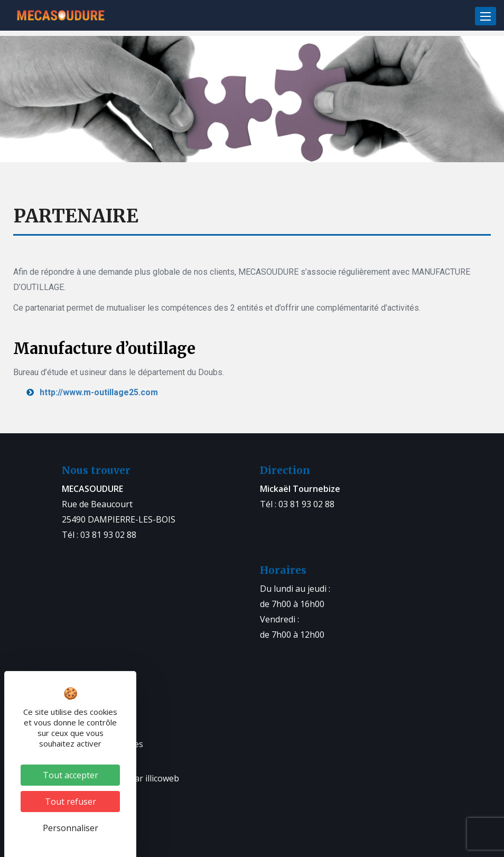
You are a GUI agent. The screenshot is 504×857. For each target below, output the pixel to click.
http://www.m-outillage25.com (99, 392)
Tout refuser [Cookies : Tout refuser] (71, 802)
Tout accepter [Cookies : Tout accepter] (71, 775)
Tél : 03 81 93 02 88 (99, 535)
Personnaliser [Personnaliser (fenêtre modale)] (71, 828)
